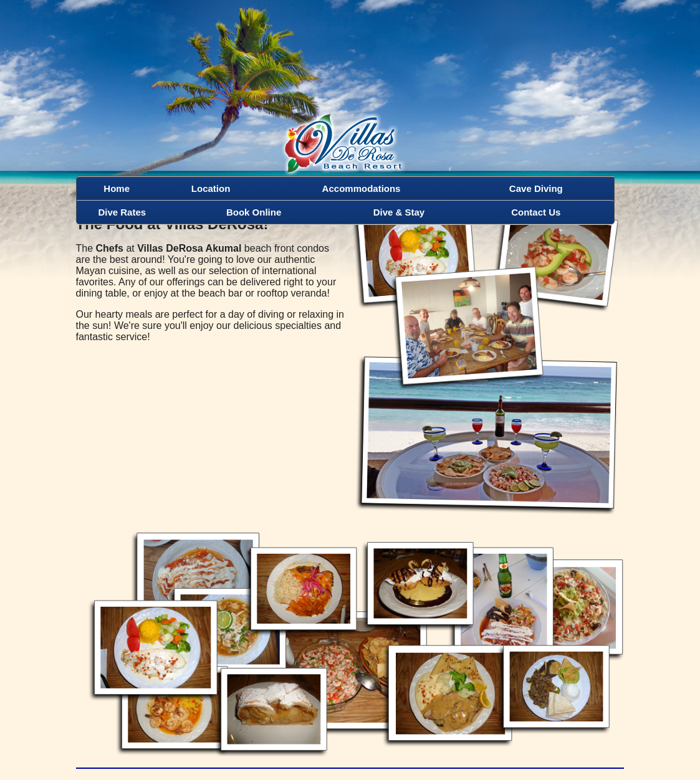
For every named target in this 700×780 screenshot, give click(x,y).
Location (211, 188)
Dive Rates (122, 212)
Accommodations (362, 188)
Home (117, 188)
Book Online (254, 212)
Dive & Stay (399, 212)
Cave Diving (536, 188)
